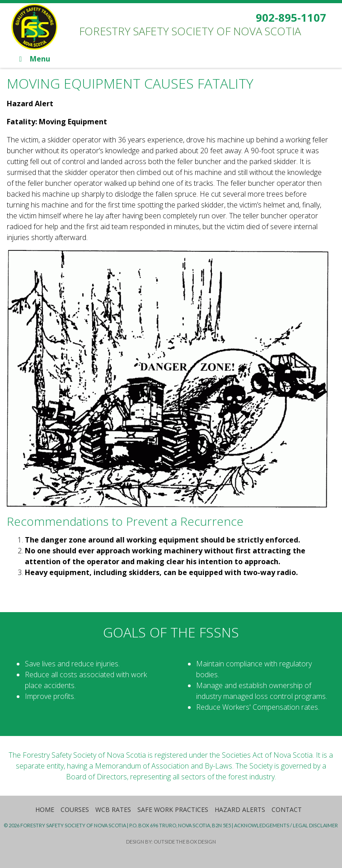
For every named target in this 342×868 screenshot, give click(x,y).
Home (45, 809)
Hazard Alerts (240, 809)
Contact (287, 809)
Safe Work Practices (173, 809)
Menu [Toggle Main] (33, 59)
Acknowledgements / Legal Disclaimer (286, 825)
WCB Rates (113, 809)
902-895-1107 (291, 17)
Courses (75, 809)
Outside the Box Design (185, 842)
